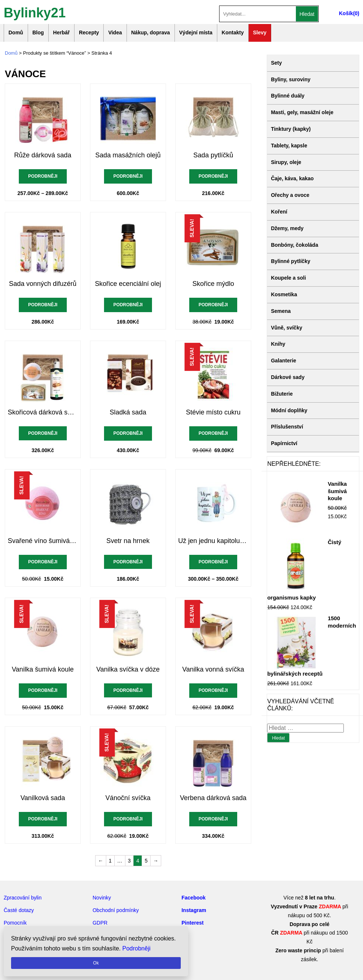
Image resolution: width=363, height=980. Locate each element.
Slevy (260, 33)
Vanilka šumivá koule (43, 669)
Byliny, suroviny (291, 79)
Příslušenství (287, 427)
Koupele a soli (288, 278)
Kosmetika (284, 294)
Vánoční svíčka (128, 798)
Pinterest (193, 923)
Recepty (89, 33)
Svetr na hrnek (128, 541)
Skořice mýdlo (213, 284)
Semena (281, 311)
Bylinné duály (288, 96)
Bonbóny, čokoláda (294, 245)
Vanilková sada (43, 798)
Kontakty (233, 33)
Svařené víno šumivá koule (43, 541)
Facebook (193, 898)
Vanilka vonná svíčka (213, 669)
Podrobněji (43, 176)
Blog (38, 33)
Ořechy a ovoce (290, 195)
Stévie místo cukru (213, 412)
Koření (279, 212)
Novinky (102, 898)
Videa (115, 33)
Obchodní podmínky (116, 910)
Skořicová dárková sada (43, 412)
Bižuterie (282, 394)
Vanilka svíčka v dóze (128, 669)
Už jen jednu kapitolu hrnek (213, 541)
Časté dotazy (19, 910)
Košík (346, 13)
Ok (96, 963)
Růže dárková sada (43, 155)
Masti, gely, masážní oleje (302, 112)
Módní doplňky (289, 410)
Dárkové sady (288, 377)
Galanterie (283, 361)
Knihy (278, 344)
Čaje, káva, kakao (292, 178)
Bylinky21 (35, 12)
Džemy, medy (287, 228)
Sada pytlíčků (213, 155)
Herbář (61, 33)
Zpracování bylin (23, 898)
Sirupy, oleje (286, 162)
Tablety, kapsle (289, 146)
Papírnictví (284, 443)
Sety (276, 63)
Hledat (307, 14)
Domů (16, 33)
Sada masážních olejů (128, 155)
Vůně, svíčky (286, 328)
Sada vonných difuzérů (43, 284)
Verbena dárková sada (213, 798)
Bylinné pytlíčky (291, 261)
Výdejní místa (196, 33)
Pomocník (15, 923)
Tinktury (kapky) (291, 129)
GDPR (100, 923)
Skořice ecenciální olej (128, 284)
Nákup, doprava (151, 33)
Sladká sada (128, 412)
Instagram (194, 910)
